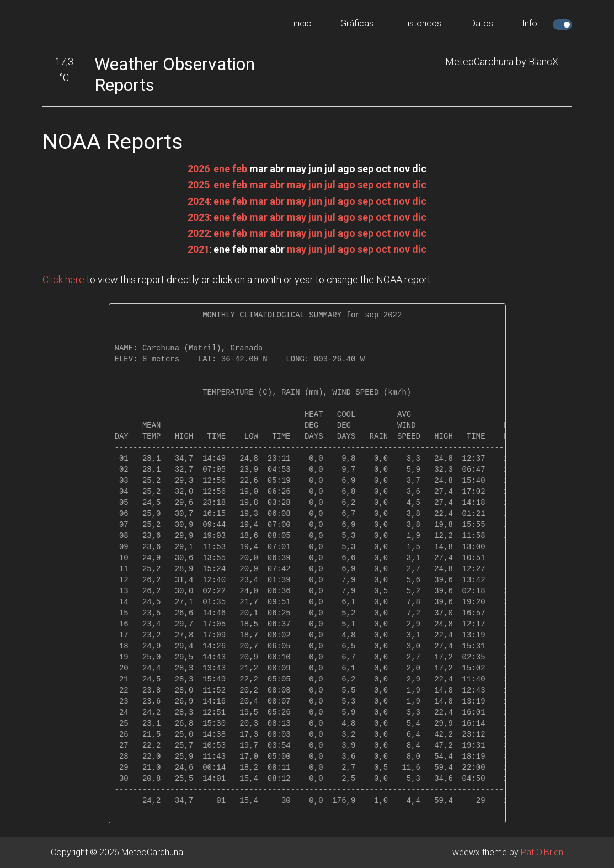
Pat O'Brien (542, 852)
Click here (63, 279)
